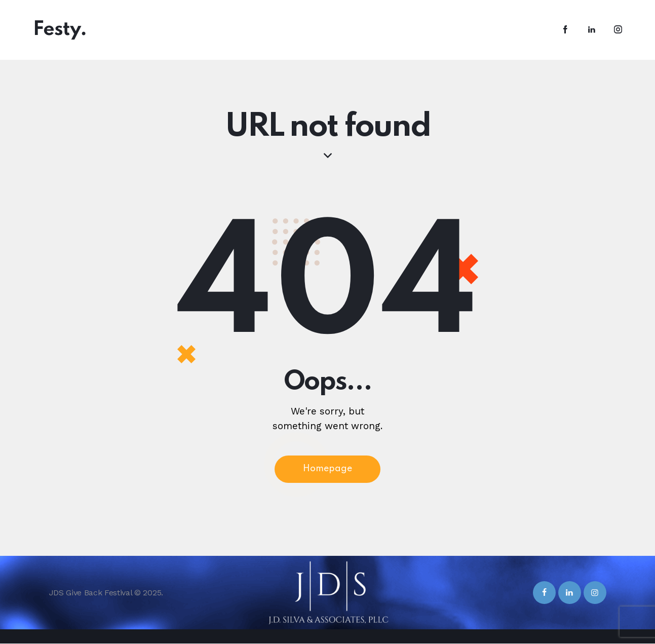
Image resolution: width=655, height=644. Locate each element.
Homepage (327, 470)
